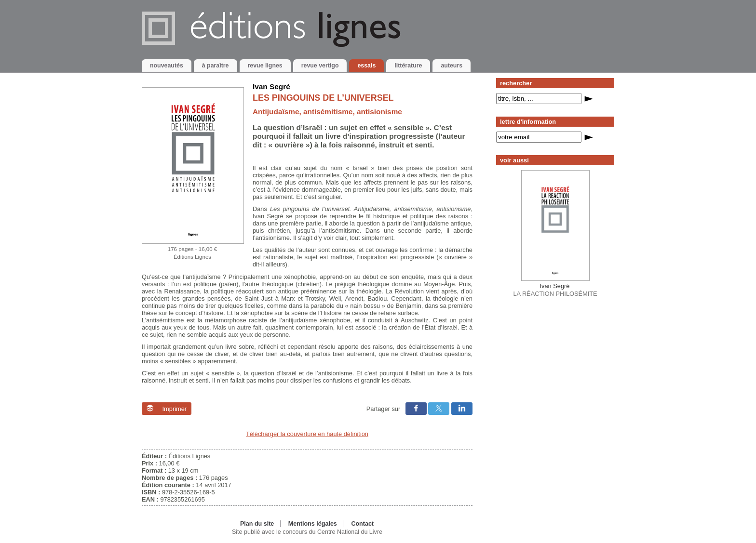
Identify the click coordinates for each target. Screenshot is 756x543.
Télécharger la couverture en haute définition (307, 434)
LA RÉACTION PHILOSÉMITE (555, 290)
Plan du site (257, 524)
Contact (362, 524)
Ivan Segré (271, 86)
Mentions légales (313, 524)
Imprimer (167, 409)
